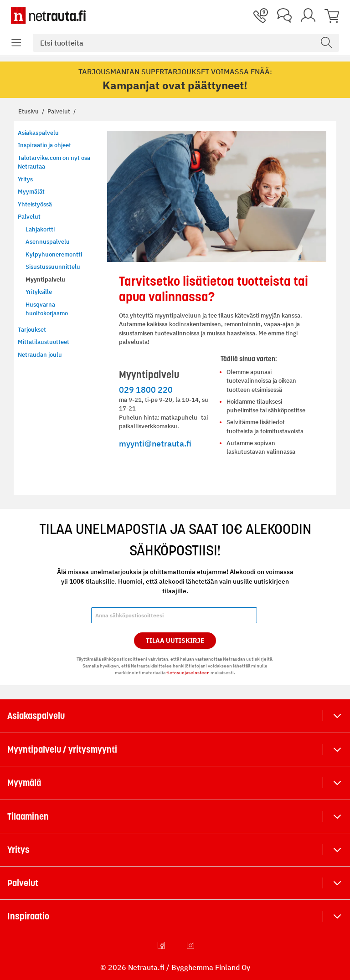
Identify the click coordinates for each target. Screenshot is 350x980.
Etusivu (29, 111)
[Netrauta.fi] (48, 15)
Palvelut (59, 111)
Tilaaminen (28, 816)
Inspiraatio (28, 916)
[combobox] (186, 43)
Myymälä (24, 783)
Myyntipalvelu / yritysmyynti (62, 749)
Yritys (18, 850)
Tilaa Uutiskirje (175, 641)
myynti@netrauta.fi (155, 443)
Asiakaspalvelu (36, 716)
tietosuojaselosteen (188, 673)
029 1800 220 (146, 390)
